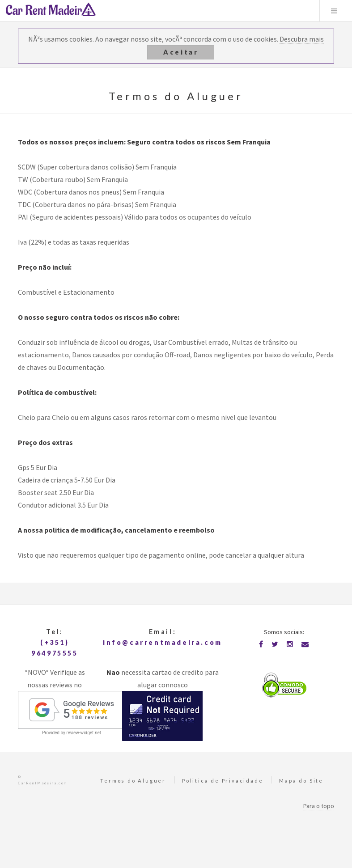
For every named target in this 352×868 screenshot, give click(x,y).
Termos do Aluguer (133, 781)
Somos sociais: (284, 632)
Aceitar (181, 52)
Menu (334, 11)
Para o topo (319, 806)
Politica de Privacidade (223, 781)
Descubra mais (302, 39)
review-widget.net (84, 733)
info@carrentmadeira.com (163, 642)
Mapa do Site (301, 781)
